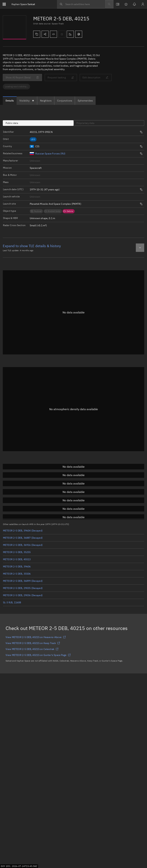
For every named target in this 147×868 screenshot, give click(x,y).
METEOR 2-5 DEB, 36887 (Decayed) (23, 538)
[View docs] (118, 4)
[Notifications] (134, 4)
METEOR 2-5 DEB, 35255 (17, 552)
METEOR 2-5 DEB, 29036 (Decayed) (23, 595)
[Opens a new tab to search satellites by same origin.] (141, 147)
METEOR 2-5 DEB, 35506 (17, 574)
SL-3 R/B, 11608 (12, 602)
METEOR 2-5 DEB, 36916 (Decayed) (23, 545)
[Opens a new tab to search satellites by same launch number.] (141, 132)
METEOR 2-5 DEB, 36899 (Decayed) (23, 581)
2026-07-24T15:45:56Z (25, 866)
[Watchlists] (126, 4)
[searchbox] (81, 4)
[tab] (10, 101)
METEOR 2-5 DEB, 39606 (17, 567)
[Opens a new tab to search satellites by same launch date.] (141, 190)
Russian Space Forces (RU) (50, 154)
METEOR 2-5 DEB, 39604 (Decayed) (23, 531)
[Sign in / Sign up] (143, 4)
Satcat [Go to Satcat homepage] (23, 4)
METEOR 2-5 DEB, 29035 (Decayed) (23, 588)
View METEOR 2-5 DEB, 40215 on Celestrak (32, 649)
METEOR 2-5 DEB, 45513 (17, 559)
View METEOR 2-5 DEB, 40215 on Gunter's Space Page (38, 655)
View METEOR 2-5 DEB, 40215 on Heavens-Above (36, 637)
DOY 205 (5, 866)
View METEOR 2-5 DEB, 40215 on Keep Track (33, 643)
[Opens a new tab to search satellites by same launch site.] (141, 204)
